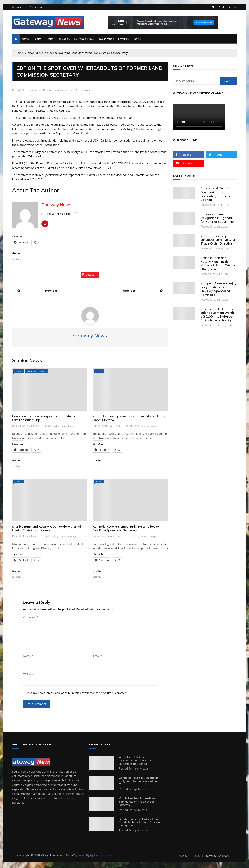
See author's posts (59, 215)
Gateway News (20, 8)
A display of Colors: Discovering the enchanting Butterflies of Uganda (219, 195)
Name (28, 657)
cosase (90, 276)
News (25, 40)
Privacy (183, 857)
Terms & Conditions (218, 857)
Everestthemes (104, 856)
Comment (31, 618)
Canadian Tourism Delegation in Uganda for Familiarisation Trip (44, 419)
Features (123, 40)
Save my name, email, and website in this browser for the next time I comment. (77, 694)
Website (28, 676)
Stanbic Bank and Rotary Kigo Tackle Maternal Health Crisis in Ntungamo (46, 530)
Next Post (129, 292)
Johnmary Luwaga (67, 427)
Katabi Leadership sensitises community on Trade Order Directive (129, 419)
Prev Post (51, 292)
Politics (37, 40)
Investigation (106, 40)
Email (98, 657)
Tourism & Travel (84, 40)
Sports (137, 40)
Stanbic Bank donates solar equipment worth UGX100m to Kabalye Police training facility (217, 316)
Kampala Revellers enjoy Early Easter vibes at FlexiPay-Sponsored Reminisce (126, 530)
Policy (196, 857)
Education (64, 40)
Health (49, 40)
